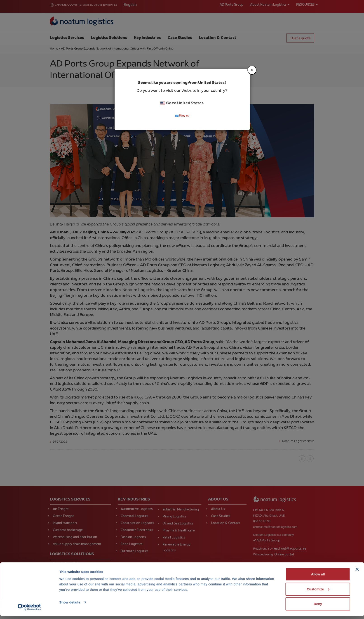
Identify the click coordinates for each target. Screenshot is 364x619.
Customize (318, 592)
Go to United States (182, 103)
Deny (318, 607)
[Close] (252, 70)
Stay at (182, 116)
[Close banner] (357, 572)
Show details (70, 605)
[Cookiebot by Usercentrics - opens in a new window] (29, 610)
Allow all (318, 577)
